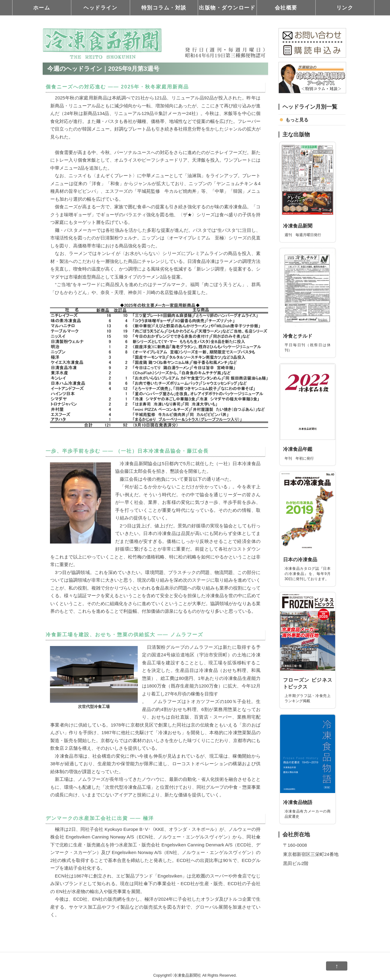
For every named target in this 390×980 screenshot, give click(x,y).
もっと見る (297, 120)
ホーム (42, 8)
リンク (345, 8)
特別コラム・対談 (164, 8)
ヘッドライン (100, 8)
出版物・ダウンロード (227, 8)
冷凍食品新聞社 (187, 975)
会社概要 (286, 8)
